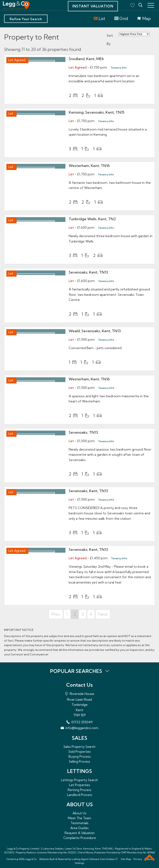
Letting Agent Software (86, 859)
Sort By (110, 40)
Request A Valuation (80, 833)
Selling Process (79, 761)
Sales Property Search (79, 747)
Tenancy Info (119, 68)
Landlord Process (80, 795)
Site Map (126, 859)
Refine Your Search (26, 19)
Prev (56, 614)
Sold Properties (80, 752)
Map (144, 19)
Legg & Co (31, 859)
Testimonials (79, 823)
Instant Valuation (93, 6)
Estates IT (112, 859)
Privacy (138, 859)
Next (103, 614)
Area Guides (79, 828)
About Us (79, 813)
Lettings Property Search (79, 780)
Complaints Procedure (80, 838)
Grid (121, 19)
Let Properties (80, 785)
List (99, 19)
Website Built (47, 859)
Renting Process (79, 790)
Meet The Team (79, 818)
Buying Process (80, 757)
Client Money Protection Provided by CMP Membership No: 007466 (116, 852)
